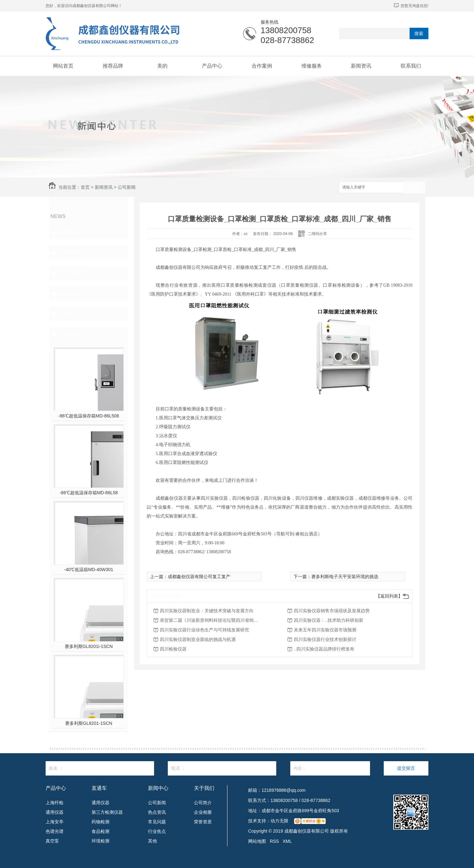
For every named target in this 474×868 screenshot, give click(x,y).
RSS (274, 841)
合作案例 (262, 66)
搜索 (419, 33)
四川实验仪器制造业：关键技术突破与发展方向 (207, 611)
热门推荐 (70, 334)
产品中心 (212, 66)
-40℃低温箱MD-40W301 (89, 570)
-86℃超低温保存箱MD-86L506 (89, 416)
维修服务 (312, 66)
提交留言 (406, 768)
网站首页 (63, 66)
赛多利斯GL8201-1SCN (89, 723)
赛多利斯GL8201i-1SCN (89, 646)
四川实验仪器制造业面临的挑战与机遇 (198, 639)
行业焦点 (70, 293)
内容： (330, 768)
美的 (162, 66)
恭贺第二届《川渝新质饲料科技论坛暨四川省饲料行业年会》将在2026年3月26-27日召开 (211, 620)
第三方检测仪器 (107, 812)
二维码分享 (317, 234)
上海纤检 (55, 803)
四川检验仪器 (173, 649)
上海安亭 (55, 822)
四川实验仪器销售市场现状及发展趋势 (332, 611)
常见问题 (70, 273)
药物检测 (100, 822)
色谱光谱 (55, 831)
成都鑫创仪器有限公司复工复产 (199, 577)
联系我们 (411, 66)
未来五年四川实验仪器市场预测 (325, 630)
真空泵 (52, 841)
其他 (64, 314)
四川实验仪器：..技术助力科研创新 (329, 620)
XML (287, 841)
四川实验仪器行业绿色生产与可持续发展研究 (204, 630)
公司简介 (203, 803)
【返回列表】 (389, 596)
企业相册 (203, 812)
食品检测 (100, 831)
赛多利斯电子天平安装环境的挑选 (345, 577)
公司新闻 (127, 187)
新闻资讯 (361, 66)
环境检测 (100, 841)
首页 (85, 187)
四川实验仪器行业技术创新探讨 (325, 639)
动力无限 (279, 821)
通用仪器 (55, 812)
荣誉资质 (203, 822)
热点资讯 (70, 253)
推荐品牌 (113, 66)
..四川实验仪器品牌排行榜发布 (324, 649)
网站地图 (257, 841)
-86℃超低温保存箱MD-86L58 (89, 493)
